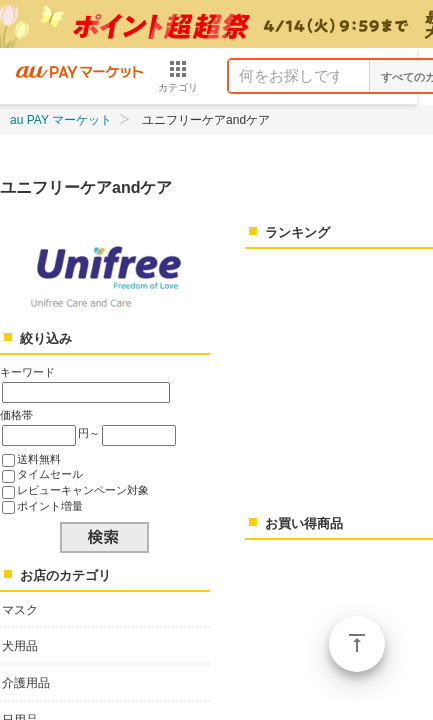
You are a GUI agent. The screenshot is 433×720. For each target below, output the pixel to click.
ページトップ (357, 644)
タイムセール (50, 474)
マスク (20, 610)
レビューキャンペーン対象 (83, 490)
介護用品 (26, 683)
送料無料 (39, 459)
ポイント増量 (50, 506)
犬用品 (20, 646)
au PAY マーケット (61, 120)
